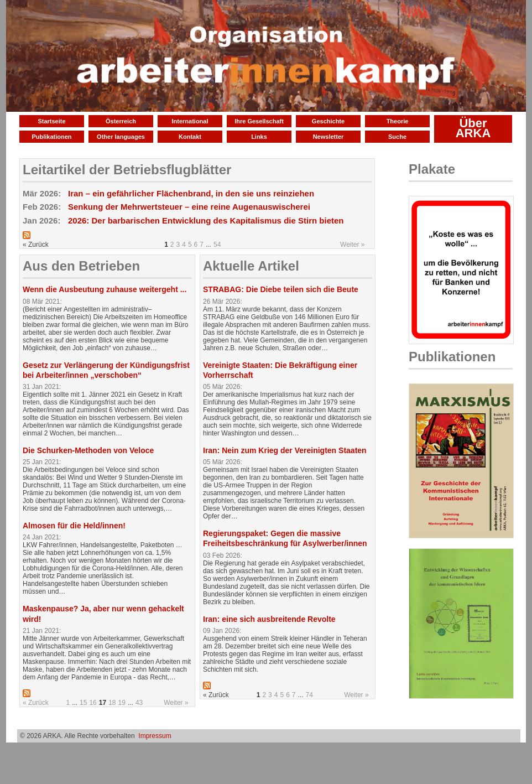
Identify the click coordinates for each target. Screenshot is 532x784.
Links (259, 137)
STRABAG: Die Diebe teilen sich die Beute (281, 289)
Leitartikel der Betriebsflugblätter (127, 170)
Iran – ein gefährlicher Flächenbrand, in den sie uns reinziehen (191, 193)
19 (122, 703)
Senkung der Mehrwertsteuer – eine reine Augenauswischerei (189, 207)
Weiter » (352, 245)
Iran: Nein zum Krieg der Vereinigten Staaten (285, 450)
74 (309, 695)
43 (139, 703)
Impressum (155, 736)
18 (112, 703)
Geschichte (328, 121)
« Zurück (36, 703)
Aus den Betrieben (81, 266)
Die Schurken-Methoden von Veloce (88, 450)
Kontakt (190, 137)
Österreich (121, 121)
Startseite (51, 121)
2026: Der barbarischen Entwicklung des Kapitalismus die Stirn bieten (206, 220)
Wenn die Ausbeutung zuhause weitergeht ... (105, 289)
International (190, 121)
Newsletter (328, 137)
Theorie (398, 121)
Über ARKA (473, 128)
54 (217, 245)
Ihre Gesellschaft (259, 121)
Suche (397, 137)
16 (93, 703)
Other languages (121, 137)
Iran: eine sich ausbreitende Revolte (269, 619)
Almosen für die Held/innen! (74, 526)
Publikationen (51, 137)
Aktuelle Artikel (251, 266)
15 (83, 703)
